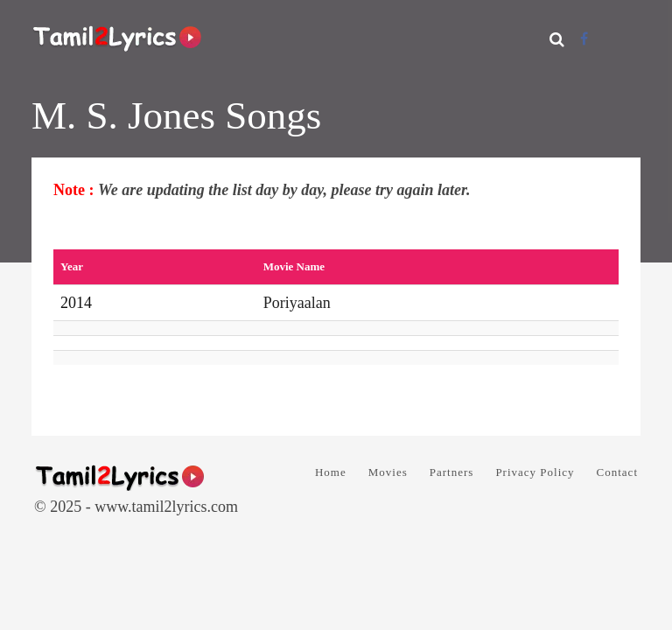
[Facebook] (584, 39)
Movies (388, 472)
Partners (452, 472)
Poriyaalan (297, 303)
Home (331, 472)
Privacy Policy (535, 472)
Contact (617, 472)
